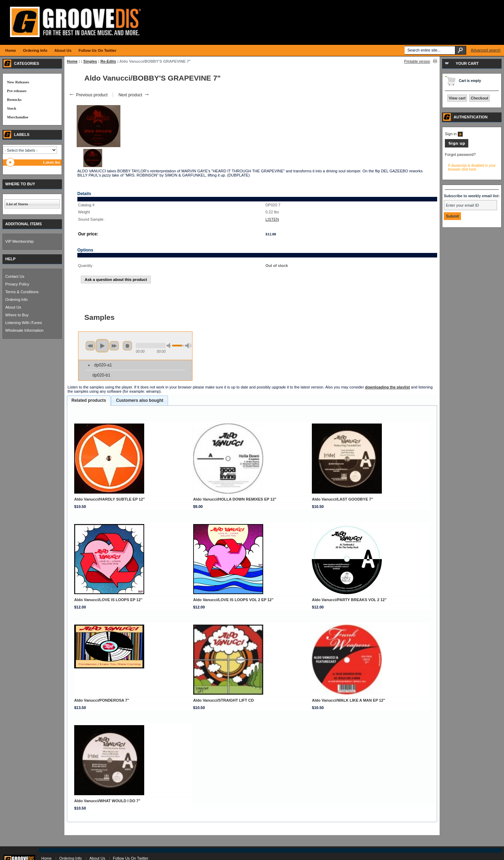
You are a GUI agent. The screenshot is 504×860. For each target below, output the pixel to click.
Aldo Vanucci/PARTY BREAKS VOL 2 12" (349, 600)
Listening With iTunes (24, 323)
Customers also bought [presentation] (139, 400)
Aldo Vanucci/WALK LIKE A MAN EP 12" (348, 700)
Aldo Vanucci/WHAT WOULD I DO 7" (107, 801)
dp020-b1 (101, 375)
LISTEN (272, 219)
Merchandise (18, 117)
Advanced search (486, 50)
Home (72, 61)
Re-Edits (108, 61)
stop (127, 346)
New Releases (18, 82)
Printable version (417, 61)
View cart (457, 98)
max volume (188, 346)
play (102, 346)
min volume (170, 346)
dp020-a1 (103, 365)
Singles (90, 61)
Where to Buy (17, 315)
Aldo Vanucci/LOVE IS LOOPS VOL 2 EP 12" (233, 600)
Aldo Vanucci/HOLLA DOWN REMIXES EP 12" (235, 499)
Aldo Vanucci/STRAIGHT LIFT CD (224, 700)
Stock (12, 108)
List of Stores (17, 204)
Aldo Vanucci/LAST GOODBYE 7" (342, 499)
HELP (10, 259)
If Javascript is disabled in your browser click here (472, 167)
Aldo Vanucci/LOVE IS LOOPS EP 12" (108, 600)
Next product (134, 95)
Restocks (14, 99)
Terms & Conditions (22, 292)
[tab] (89, 401)
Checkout (479, 98)
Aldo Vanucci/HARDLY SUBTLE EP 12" (110, 499)
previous (90, 346)
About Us (13, 307)
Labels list (51, 162)
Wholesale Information (24, 330)
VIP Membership (19, 241)
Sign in (454, 134)
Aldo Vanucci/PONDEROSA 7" (102, 700)
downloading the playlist (387, 387)
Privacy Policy (17, 284)
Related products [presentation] (89, 400)
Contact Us (15, 276)
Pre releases (17, 91)
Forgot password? (460, 154)
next (114, 346)
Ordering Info (16, 300)
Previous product (88, 95)
